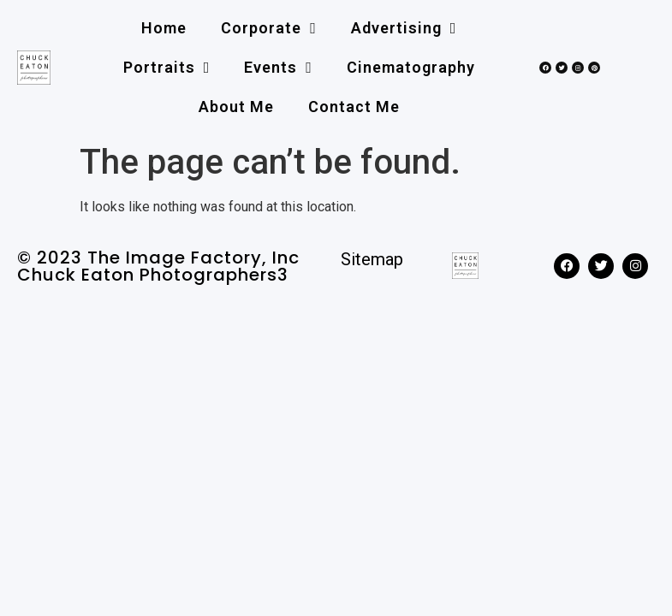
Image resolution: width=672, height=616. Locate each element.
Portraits (167, 68)
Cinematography (411, 67)
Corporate (269, 28)
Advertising (404, 28)
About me (236, 107)
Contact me (354, 107)
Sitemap (372, 259)
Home (164, 28)
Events (278, 68)
